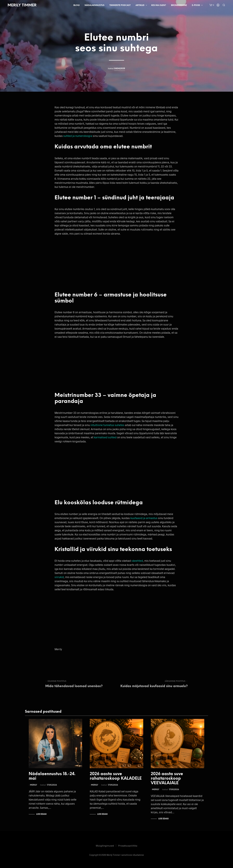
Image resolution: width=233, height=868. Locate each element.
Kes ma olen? (159, 5)
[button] (212, 5)
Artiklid (140, 5)
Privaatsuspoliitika (128, 846)
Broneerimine (179, 5)
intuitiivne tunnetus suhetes (107, 425)
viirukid (59, 577)
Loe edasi (41, 814)
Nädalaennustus (95, 5)
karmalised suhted (105, 437)
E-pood (196, 5)
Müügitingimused (105, 846)
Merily (34, 785)
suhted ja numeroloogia (78, 136)
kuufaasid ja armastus (144, 518)
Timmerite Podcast (120, 5)
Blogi (77, 5)
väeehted (137, 561)
